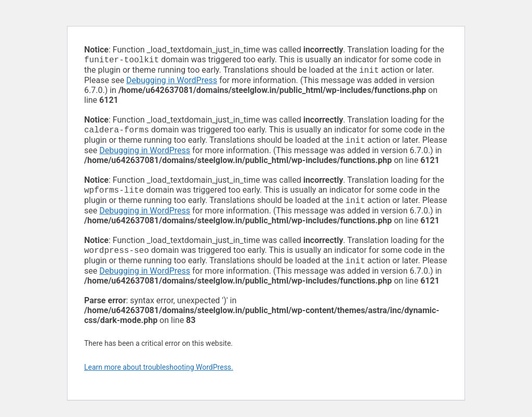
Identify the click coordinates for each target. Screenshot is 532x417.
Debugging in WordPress (172, 82)
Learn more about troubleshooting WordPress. (159, 375)
